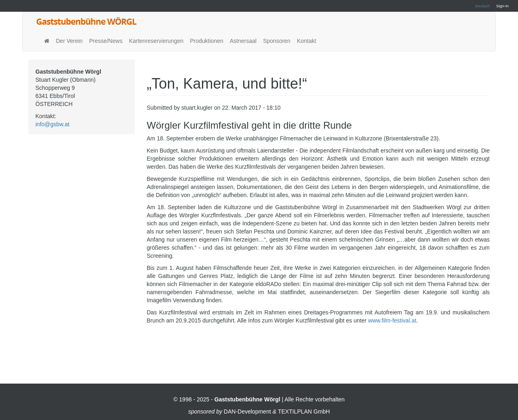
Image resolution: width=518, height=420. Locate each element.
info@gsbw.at (53, 124)
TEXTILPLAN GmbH (304, 412)
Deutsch (482, 6)
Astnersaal (243, 41)
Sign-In (502, 6)
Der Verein (69, 41)
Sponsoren (277, 41)
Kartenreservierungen (156, 41)
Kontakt (307, 41)
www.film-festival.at (392, 320)
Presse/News (106, 41)
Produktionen (207, 41)
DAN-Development (247, 412)
